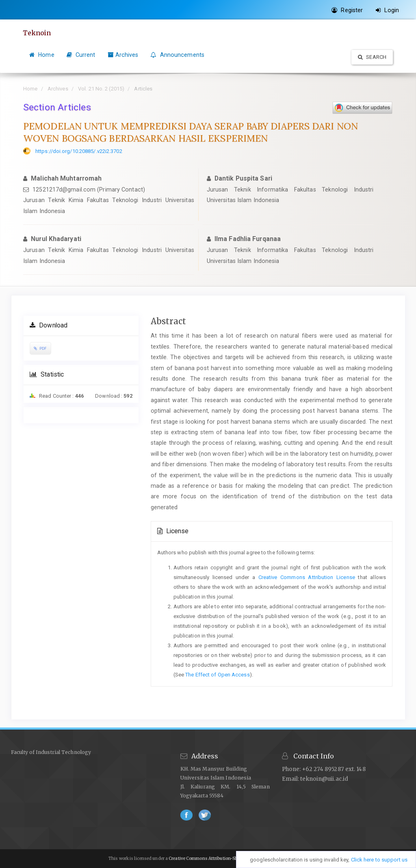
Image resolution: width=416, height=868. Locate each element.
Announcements (177, 55)
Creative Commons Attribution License (307, 577)
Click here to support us (379, 860)
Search (372, 57)
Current (81, 55)
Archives (123, 55)
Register (347, 10)
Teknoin (38, 33)
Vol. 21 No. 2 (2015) (101, 89)
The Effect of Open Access (218, 675)
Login (387, 10)
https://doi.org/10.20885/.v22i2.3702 (79, 151)
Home (42, 55)
